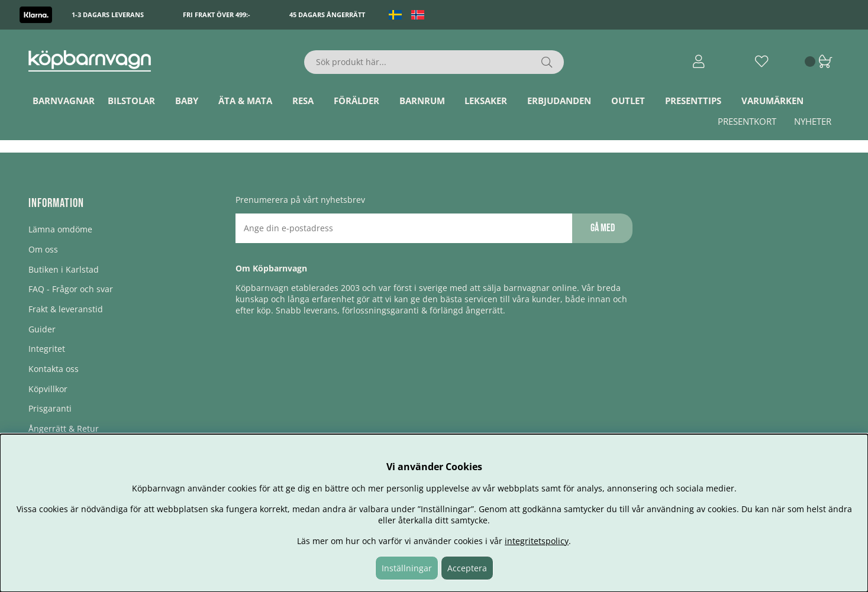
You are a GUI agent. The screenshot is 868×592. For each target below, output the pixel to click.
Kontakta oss (54, 369)
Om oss (43, 249)
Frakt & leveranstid (66, 309)
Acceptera (467, 568)
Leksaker (486, 101)
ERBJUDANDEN (559, 101)
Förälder (356, 101)
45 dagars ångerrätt (327, 14)
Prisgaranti (50, 408)
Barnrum (422, 101)
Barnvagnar (64, 101)
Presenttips (693, 101)
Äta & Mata (245, 101)
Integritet (47, 349)
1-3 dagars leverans (108, 14)
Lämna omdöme (60, 229)
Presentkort (747, 121)
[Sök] (434, 62)
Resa (303, 101)
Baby (187, 101)
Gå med (603, 228)
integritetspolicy (537, 541)
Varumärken (772, 101)
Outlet (628, 101)
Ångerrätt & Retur (64, 428)
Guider (42, 329)
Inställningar (407, 568)
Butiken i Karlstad (64, 269)
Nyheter (813, 121)
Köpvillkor (48, 389)
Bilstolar (131, 101)
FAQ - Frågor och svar (71, 289)
